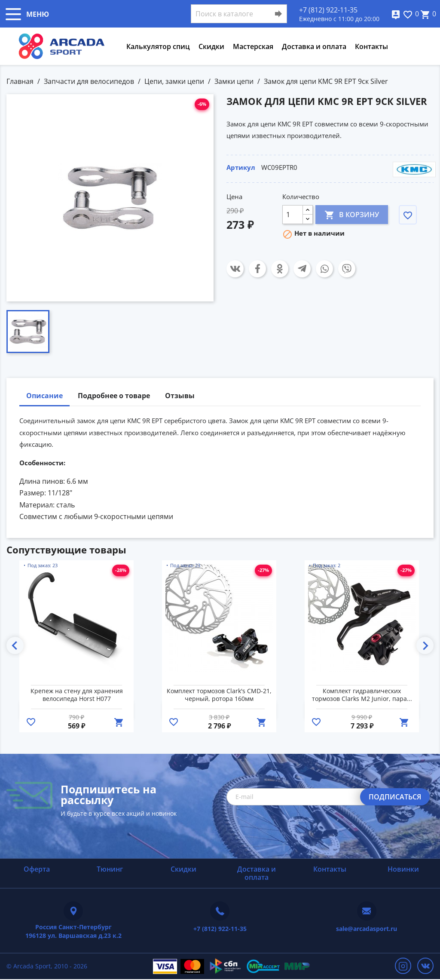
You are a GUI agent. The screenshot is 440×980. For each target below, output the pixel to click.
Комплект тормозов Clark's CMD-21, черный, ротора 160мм (219, 695)
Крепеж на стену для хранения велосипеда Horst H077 (77, 695)
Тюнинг (110, 869)
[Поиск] (239, 14)
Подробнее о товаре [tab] (114, 396)
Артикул (241, 167)
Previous (15, 645)
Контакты (371, 46)
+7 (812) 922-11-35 (328, 10)
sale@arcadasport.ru (367, 929)
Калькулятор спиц (158, 46)
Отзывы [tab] (180, 396)
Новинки (403, 869)
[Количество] (293, 215)
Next (425, 645)
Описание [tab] (44, 396)
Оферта (37, 869)
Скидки (211, 46)
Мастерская (253, 46)
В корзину (352, 214)
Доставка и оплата (314, 46)
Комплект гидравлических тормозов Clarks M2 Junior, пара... (362, 695)
